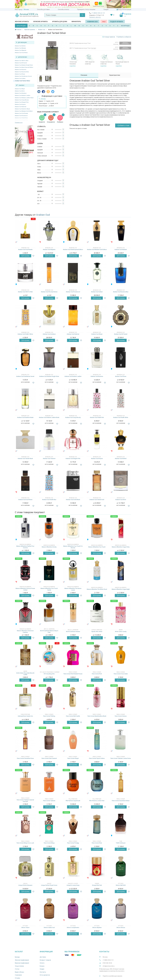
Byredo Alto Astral (97, 631)
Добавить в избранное (124, 37)
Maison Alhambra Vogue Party (121, 547)
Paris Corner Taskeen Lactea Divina (121, 758)
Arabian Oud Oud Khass (21, 53)
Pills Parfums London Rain (97, 801)
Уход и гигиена (19, 966)
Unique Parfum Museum (25, 885)
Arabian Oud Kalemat (21, 107)
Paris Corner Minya (49, 843)
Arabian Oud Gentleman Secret (23, 76)
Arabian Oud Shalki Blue (49, 500)
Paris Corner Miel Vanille (73, 716)
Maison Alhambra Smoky (49, 547)
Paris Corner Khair (97, 843)
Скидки (106, 9)
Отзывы (17, 978)
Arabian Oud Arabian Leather (23, 95)
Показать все (19, 123)
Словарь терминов (110, 37)
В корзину (25, 256)
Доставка (43, 957)
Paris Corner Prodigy (73, 843)
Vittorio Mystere (97, 927)
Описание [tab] (84, 75)
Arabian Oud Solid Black (73, 500)
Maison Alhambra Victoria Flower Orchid (25, 589)
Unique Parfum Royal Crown (49, 885)
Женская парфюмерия (22, 960)
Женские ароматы (22, 22)
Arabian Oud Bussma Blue (22, 72)
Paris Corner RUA (97, 674)
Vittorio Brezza (121, 927)
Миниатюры (76, 22)
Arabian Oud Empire (20, 104)
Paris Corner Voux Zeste (121, 674)
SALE (104, 22)
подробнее (73, 66)
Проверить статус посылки (86, 9)
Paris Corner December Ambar (121, 801)
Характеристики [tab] (115, 75)
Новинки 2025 (92, 22)
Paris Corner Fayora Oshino (97, 758)
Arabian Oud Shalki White (121, 417)
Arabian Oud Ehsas (20, 74)
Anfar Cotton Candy (121, 631)
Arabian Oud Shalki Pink (97, 417)
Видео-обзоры (19, 972)
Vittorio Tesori (25, 927)
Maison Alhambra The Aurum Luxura (73, 589)
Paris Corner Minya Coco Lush (25, 843)
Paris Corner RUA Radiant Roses (73, 674)
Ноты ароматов (45, 975)
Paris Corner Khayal (73, 758)
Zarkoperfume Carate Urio (25, 716)
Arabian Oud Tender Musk (25, 458)
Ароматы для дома (60, 22)
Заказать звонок (95, 17)
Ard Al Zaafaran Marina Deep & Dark (49, 631)
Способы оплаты (63, 9)
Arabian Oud (43, 215)
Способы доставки (43, 9)
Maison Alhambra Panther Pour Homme (25, 547)
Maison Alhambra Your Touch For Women (73, 547)
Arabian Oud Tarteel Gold (97, 500)
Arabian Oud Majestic (21, 50)
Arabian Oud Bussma (21, 70)
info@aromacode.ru (109, 966)
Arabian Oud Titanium (49, 458)
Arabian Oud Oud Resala (21, 113)
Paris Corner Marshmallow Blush (97, 716)
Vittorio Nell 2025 (121, 885)
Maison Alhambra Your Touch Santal (49, 589)
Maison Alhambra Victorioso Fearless (25, 631)
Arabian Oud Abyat (20, 89)
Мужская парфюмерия (22, 963)
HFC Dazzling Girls (49, 674)
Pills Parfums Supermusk (73, 801)
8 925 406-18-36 (107, 963)
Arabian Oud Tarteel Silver (23, 81)
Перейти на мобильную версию (112, 976)
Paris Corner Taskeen (49, 801)
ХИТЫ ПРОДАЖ (21, 26)
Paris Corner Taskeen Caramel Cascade (25, 801)
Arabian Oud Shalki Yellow (25, 334)
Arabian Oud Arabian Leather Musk (24, 98)
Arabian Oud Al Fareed (21, 63)
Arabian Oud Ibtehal (20, 46)
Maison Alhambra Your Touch (97, 547)
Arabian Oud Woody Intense (49, 292)
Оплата (42, 963)
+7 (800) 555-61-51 (98, 13)
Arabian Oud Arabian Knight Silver (24, 65)
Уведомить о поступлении (125, 43)
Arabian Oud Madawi (20, 48)
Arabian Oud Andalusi (21, 93)
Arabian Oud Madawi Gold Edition (24, 111)
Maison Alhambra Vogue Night (121, 589)
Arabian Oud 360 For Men (22, 61)
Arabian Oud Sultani (20, 79)
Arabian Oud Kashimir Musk (22, 109)
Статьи (17, 969)
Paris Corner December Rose (25, 758)
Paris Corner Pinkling (49, 716)
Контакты (43, 972)
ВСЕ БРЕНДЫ (125, 26)
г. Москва (26, 9)
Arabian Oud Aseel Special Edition (24, 67)
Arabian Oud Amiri (20, 91)
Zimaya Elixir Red (97, 885)
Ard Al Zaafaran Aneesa (73, 631)
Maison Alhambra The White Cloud (97, 589)
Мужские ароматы (41, 22)
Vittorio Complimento (73, 927)
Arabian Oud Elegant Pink (22, 102)
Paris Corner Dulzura (121, 716)
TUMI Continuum (121, 843)
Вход (120, 9)
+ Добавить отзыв (123, 125)
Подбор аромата (117, 22)
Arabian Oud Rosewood (21, 116)
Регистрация (127, 9)
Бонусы (42, 966)
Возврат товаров (45, 960)
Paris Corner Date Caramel (49, 758)
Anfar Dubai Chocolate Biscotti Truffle (25, 674)
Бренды (17, 957)
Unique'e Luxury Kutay (73, 885)
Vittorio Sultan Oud (49, 927)
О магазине (18, 975)
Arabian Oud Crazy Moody (22, 100)
